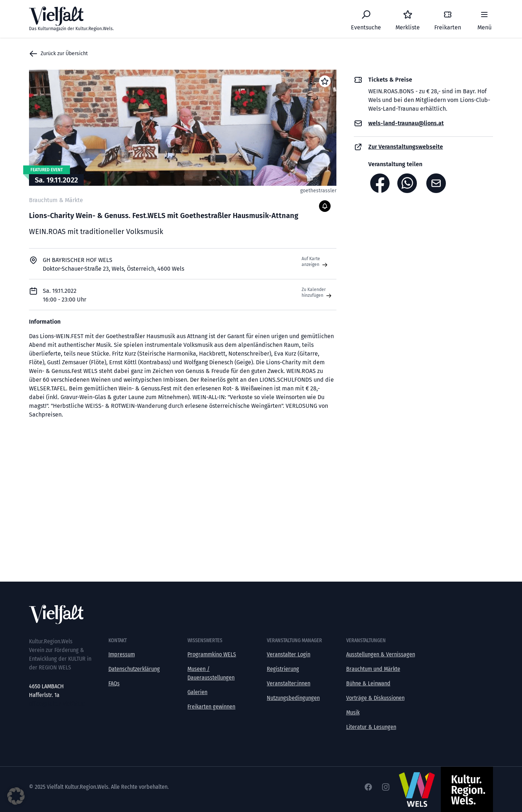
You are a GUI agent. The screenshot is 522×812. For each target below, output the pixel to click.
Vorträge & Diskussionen (375, 698)
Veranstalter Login (289, 654)
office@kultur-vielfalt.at (57, 704)
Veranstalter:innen (289, 683)
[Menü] (484, 19)
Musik (353, 712)
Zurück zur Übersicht (58, 54)
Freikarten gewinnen (211, 707)
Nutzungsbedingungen (293, 698)
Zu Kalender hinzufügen (317, 293)
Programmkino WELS (212, 654)
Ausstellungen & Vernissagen (381, 654)
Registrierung (283, 669)
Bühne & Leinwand (368, 683)
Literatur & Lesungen (371, 727)
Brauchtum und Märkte (373, 669)
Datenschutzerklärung (134, 669)
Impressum (122, 654)
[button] (16, 796)
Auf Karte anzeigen (315, 262)
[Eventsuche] (366, 19)
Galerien (197, 692)
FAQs (114, 683)
